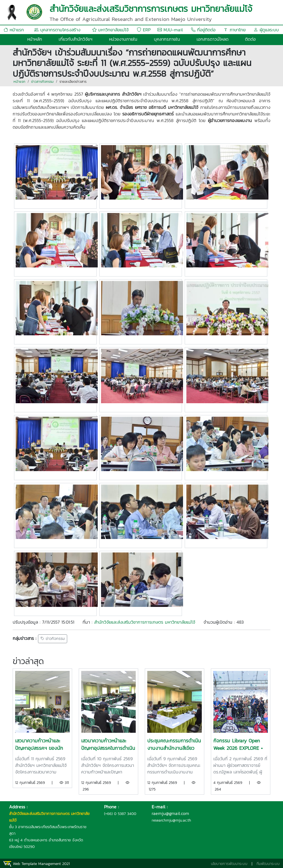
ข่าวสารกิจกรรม (42, 81)
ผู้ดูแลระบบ (266, 30)
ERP (144, 30)
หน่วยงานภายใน (123, 39)
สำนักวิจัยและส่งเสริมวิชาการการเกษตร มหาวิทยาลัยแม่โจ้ (145, 622)
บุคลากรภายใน (167, 39)
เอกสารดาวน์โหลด (213, 39)
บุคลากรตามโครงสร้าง (57, 30)
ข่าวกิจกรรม (53, 639)
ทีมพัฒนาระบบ (268, 864)
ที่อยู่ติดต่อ (203, 30)
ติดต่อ (250, 39)
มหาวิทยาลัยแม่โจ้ (110, 30)
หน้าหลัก (35, 39)
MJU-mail (170, 30)
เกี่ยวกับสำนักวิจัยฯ (76, 39)
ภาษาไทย (235, 30)
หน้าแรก (14, 30)
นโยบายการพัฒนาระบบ (229, 864)
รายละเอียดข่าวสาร (73, 81)
